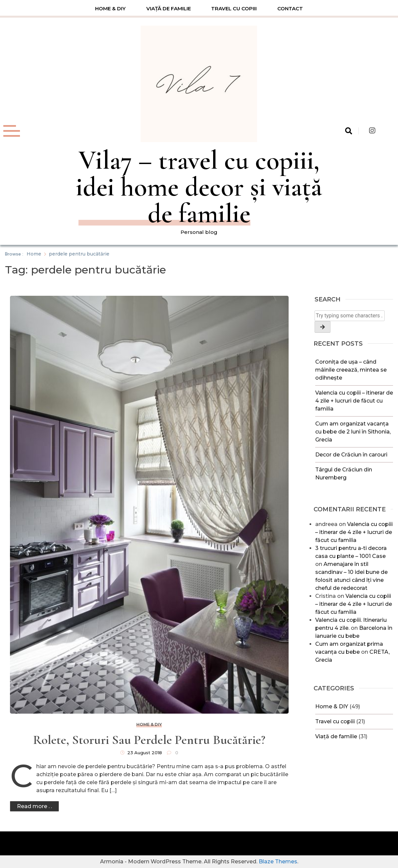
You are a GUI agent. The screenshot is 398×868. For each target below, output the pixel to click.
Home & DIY (110, 8)
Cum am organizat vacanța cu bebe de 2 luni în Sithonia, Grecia (353, 432)
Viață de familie (169, 8)
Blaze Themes (278, 862)
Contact (290, 8)
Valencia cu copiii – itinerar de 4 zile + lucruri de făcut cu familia (354, 401)
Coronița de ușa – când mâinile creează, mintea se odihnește (351, 370)
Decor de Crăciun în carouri (351, 455)
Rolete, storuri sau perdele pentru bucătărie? (149, 740)
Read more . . (34, 806)
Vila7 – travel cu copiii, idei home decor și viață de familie (199, 187)
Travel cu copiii (234, 8)
